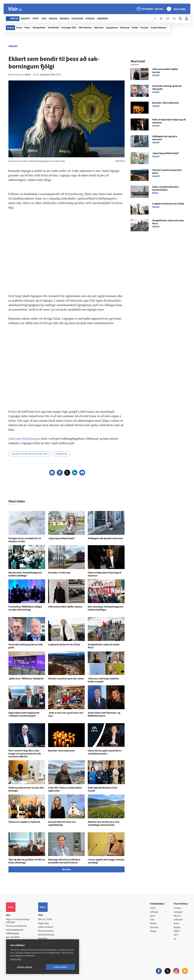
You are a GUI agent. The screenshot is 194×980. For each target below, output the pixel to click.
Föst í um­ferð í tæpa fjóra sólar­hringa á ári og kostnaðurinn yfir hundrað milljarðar (25, 754)
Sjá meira (66, 870)
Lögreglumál (61, 454)
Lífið (152, 920)
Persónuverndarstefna (16, 926)
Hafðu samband (46, 927)
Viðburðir (178, 920)
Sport (153, 916)
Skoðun (154, 924)
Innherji (177, 908)
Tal (175, 939)
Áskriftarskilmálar (46, 935)
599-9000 (15, 937)
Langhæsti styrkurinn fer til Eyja (64, 645)
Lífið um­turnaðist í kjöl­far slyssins (65, 607)
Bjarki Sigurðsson (16, 75)
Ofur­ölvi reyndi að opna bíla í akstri (66, 679)
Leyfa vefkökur (60, 967)
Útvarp (153, 931)
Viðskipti (154, 912)
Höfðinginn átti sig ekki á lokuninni (105, 539)
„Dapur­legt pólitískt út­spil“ (62, 539)
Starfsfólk (43, 939)
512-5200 (47, 920)
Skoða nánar (16, 959)
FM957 (177, 931)
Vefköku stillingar (25, 967)
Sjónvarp (154, 928)
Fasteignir (178, 912)
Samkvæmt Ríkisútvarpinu (24, 439)
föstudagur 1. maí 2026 (152, 9)
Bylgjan (177, 928)
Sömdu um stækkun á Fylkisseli (24, 822)
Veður (176, 924)
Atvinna (177, 916)
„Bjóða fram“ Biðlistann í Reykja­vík (26, 679)
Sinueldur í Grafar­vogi (59, 573)
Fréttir (153, 908)
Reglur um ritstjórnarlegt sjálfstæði (18, 921)
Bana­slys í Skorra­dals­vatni (61, 751)
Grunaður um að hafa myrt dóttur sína (29, 454)
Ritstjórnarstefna (46, 931)
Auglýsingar (44, 923)
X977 (176, 935)
